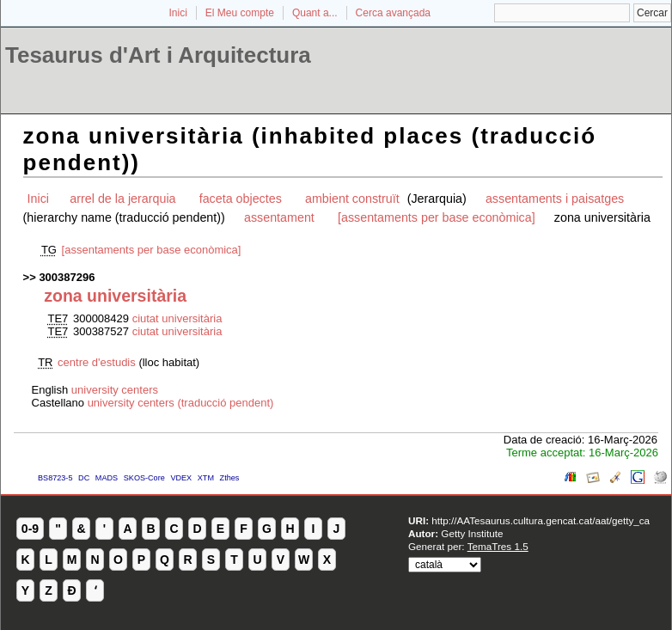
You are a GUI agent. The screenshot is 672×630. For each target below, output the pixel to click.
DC (84, 478)
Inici (178, 13)
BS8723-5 (55, 478)
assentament (279, 217)
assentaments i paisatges (555, 199)
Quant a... (315, 13)
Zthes (230, 478)
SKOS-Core (144, 478)
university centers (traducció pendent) (181, 403)
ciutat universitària (177, 318)
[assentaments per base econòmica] (437, 217)
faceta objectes (241, 199)
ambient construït (354, 199)
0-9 (30, 529)
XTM (206, 478)
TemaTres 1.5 (498, 546)
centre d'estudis (98, 362)
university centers (115, 390)
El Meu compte (240, 13)
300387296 (67, 277)
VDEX (181, 478)
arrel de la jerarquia (122, 199)
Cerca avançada (393, 13)
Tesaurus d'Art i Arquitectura (158, 55)
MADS (107, 478)
